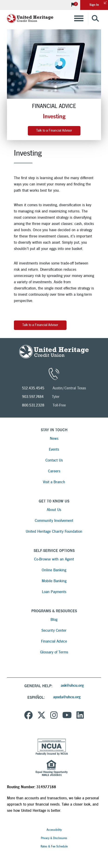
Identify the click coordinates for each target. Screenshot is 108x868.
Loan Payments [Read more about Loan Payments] (54, 592)
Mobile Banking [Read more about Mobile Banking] (54, 581)
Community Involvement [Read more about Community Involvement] (54, 521)
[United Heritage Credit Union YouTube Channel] (67, 716)
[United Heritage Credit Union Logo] (30, 19)
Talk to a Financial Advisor (54, 131)
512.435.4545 (33, 388)
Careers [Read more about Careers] (54, 471)
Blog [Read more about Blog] (54, 620)
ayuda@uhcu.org (67, 697)
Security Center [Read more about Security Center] (54, 630)
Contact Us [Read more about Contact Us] (54, 460)
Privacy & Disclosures (54, 838)
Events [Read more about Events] (54, 449)
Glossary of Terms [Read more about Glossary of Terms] (54, 652)
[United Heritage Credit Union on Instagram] (54, 716)
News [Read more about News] (54, 439)
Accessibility (54, 830)
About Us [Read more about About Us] (54, 510)
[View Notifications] (73, 5)
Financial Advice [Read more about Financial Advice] (54, 641)
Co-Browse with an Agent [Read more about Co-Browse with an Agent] (54, 559)
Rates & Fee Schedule (54, 846)
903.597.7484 (33, 397)
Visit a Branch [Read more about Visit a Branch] (54, 482)
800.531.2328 (33, 405)
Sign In (99, 3)
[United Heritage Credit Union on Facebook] (29, 716)
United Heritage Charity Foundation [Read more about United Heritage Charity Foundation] (54, 531)
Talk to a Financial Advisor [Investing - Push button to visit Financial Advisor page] (40, 325)
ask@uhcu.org (72, 685)
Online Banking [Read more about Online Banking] (54, 570)
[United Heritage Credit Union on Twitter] (41, 716)
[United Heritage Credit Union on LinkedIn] (80, 716)
